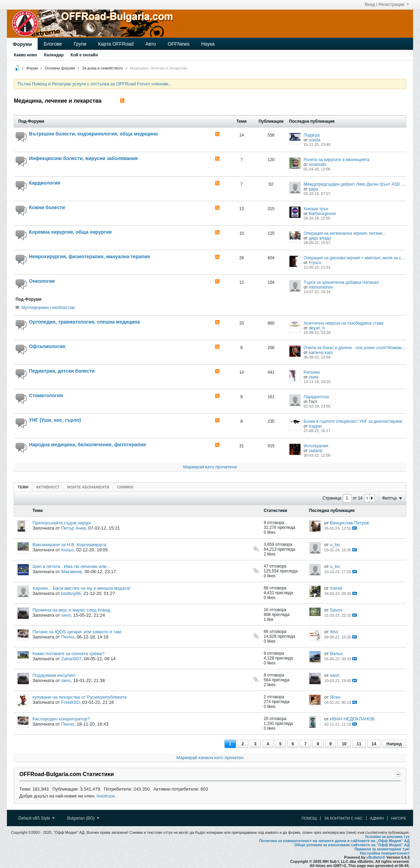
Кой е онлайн (84, 55)
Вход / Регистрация (387, 4)
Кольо (67, 550)
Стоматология (46, 395)
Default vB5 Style (36, 818)
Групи (80, 44)
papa (313, 189)
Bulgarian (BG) (83, 818)
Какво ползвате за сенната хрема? (69, 654)
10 (344, 744)
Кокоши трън (316, 209)
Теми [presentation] (23, 487)
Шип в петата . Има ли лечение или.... (72, 566)
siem (66, 615)
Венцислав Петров (349, 523)
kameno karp (321, 353)
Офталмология (47, 346)
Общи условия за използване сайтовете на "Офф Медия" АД (352, 845)
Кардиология (45, 183)
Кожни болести (47, 207)
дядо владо (320, 238)
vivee (314, 377)
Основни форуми (60, 68)
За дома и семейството (102, 68)
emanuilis (318, 165)
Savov (336, 610)
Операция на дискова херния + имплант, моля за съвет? (358, 258)
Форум (32, 68)
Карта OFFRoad (116, 44)
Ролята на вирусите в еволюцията (336, 160)
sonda (314, 140)
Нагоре (399, 818)
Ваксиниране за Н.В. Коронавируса (69, 545)
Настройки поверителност (385, 853)
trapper (315, 426)
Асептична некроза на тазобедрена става (343, 323)
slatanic (316, 451)
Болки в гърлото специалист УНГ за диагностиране (353, 421)
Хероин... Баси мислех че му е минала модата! (81, 588)
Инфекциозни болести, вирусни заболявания (83, 158)
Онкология (42, 281)
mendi (336, 588)
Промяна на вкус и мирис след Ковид (71, 610)
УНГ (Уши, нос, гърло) (55, 420)
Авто (151, 44)
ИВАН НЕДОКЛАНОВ (352, 719)
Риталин (312, 372)
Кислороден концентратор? (61, 719)
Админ (377, 818)
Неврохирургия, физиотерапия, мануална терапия (89, 256)
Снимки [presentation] (125, 487)
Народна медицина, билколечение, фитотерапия (88, 445)
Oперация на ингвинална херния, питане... (345, 233)
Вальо (336, 654)
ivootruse (106, 796)
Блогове (53, 44)
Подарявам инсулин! (54, 675)
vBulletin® (376, 857)
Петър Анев (73, 528)
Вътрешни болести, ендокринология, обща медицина (93, 134)
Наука (208, 44)
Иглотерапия (316, 446)
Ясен (335, 697)
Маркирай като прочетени (210, 467)
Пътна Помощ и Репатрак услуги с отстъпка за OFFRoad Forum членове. (94, 84)
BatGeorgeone (322, 214)
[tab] (23, 487)
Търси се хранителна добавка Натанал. (342, 282)
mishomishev (321, 287)
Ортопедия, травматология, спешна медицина (84, 322)
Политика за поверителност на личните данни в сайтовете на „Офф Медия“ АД (334, 841)
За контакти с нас (343, 818)
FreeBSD (70, 702)
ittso (334, 632)
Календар (54, 55)
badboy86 (71, 593)
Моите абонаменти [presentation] (88, 487)
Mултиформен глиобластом (48, 308)
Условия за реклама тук (387, 837)
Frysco (315, 263)
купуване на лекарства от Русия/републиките (80, 697)
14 (374, 744)
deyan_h (317, 328)
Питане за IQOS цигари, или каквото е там (77, 632)
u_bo (335, 545)
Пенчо (68, 637)
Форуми (22, 44)
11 (359, 744)
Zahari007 (71, 659)
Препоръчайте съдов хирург (62, 523)
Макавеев (71, 572)
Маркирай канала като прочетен (210, 758)
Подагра (312, 135)
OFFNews (178, 44)
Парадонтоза (316, 397)
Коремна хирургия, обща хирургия (70, 232)
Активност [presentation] (48, 487)
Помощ (309, 818)
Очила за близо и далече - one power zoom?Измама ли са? (361, 348)
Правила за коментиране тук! (382, 849)
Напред (394, 744)
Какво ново (25, 55)
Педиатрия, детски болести (62, 371)
